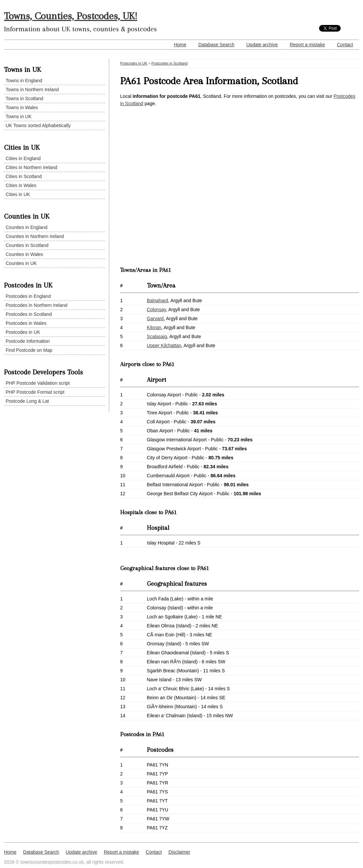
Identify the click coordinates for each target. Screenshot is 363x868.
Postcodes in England (28, 296)
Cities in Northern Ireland (31, 167)
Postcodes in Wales (26, 323)
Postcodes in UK (23, 332)
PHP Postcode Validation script (38, 383)
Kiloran (154, 327)
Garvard (155, 319)
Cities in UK (18, 194)
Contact (345, 45)
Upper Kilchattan (164, 345)
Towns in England (24, 81)
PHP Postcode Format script (35, 392)
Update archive (262, 45)
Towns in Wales (22, 108)
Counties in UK (21, 263)
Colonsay (156, 310)
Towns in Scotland (24, 99)
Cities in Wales (21, 185)
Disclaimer (179, 852)
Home (180, 45)
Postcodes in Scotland (29, 314)
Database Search (216, 45)
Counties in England (26, 227)
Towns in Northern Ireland (32, 90)
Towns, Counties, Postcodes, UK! (71, 16)
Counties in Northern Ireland (35, 236)
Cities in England (23, 158)
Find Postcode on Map (29, 350)
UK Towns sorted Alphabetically (38, 125)
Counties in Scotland (27, 245)
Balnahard (158, 301)
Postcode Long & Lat (27, 401)
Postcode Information (28, 341)
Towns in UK (19, 116)
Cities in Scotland (24, 176)
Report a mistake (307, 45)
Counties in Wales (24, 254)
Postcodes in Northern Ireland (36, 305)
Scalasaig (157, 336)
